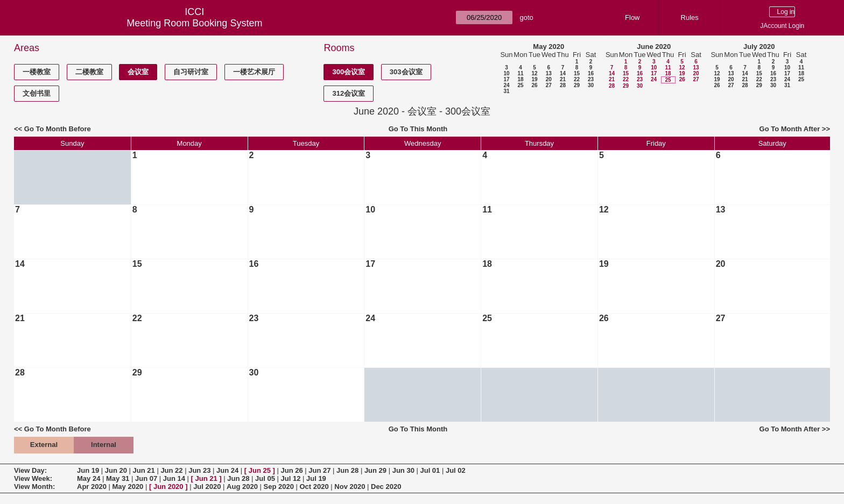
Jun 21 (144, 470)
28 (563, 85)
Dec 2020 (386, 487)
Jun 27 (319, 470)
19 (534, 79)
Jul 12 (291, 478)
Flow (632, 17)
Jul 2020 (207, 487)
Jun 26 (291, 470)
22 (577, 79)
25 (520, 85)
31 (506, 91)
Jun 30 (403, 470)
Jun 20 (116, 470)
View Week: (33, 478)
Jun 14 (174, 478)
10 (506, 73)
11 (520, 73)
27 (549, 85)
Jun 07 (146, 478)
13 (549, 73)
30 (591, 85)
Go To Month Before (58, 129)
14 (563, 73)
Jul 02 (456, 470)
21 (563, 79)
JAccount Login (782, 26)
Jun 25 (260, 470)
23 (591, 79)
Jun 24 (227, 470)
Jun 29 (375, 470)
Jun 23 (199, 470)
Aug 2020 (242, 487)
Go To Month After (790, 129)
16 (591, 73)
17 (506, 79)
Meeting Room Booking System (194, 23)
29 (577, 85)
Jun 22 (171, 470)
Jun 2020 (168, 487)
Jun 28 (347, 470)
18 (520, 79)
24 (506, 85)
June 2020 (654, 47)
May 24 (89, 478)
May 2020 (548, 47)
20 (549, 79)
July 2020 (759, 47)
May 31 (118, 478)
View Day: (30, 470)
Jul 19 (316, 478)
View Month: (34, 487)
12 (534, 73)
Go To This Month (418, 129)
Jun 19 (88, 470)
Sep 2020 (279, 487)
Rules (690, 17)
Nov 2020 (350, 487)
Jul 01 (430, 470)
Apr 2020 (92, 487)
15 (577, 73)
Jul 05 (265, 478)
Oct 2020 (314, 487)
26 (534, 85)
